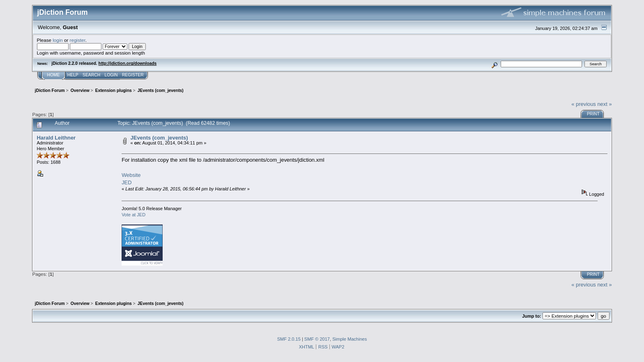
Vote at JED (133, 215)
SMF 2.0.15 (289, 339)
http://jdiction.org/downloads (128, 63)
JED (126, 182)
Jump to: (531, 316)
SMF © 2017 (317, 339)
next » (604, 104)
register (78, 40)
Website (131, 175)
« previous (584, 104)
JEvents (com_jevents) (159, 138)
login (58, 40)
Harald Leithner (56, 138)
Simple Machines (350, 339)
